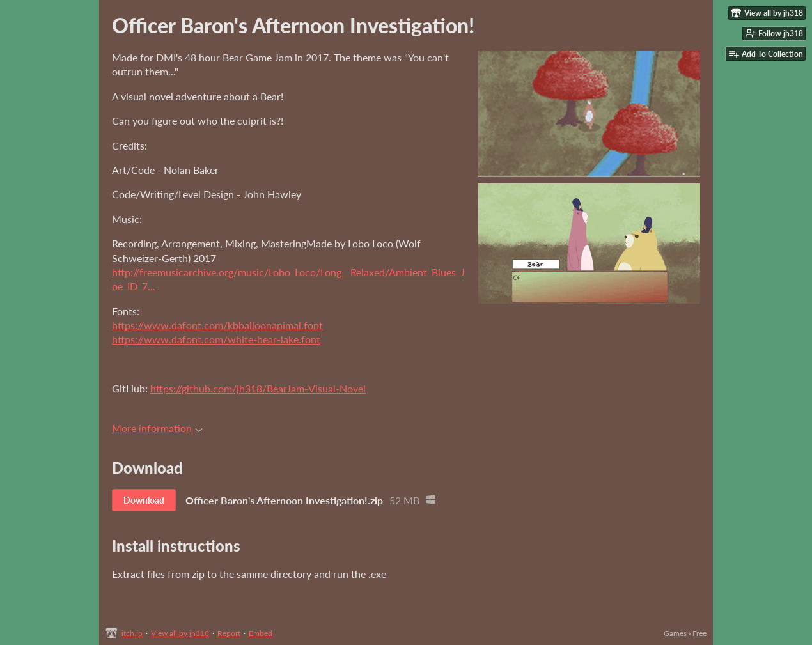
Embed (261, 633)
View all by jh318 (180, 633)
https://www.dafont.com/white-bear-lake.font (216, 339)
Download (144, 500)
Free (699, 633)
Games (675, 633)
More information (157, 428)
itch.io (132, 633)
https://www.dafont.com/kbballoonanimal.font (217, 325)
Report (229, 633)
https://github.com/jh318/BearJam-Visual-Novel (258, 388)
